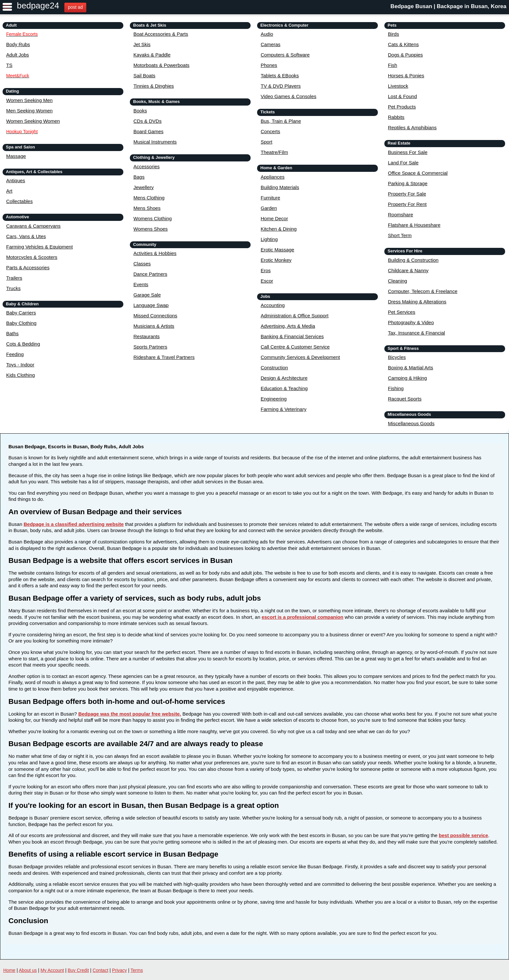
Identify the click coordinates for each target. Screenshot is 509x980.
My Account (52, 970)
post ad (75, 7)
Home (9, 970)
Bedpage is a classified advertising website (74, 524)
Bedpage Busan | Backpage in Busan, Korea (448, 6)
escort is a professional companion (303, 617)
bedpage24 (38, 6)
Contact (100, 970)
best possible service (464, 835)
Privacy (119, 970)
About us (28, 970)
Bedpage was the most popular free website (129, 714)
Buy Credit (78, 970)
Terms (137, 970)
